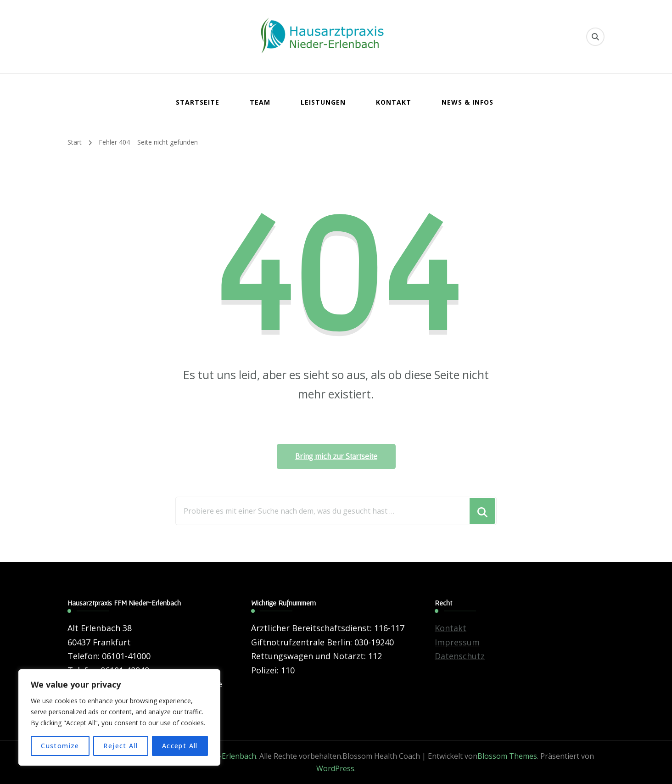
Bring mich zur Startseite (336, 456)
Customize (60, 746)
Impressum (457, 642)
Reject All (120, 746)
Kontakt (394, 102)
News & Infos (468, 102)
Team (260, 102)
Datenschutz (460, 656)
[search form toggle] (595, 37)
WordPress (335, 768)
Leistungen (323, 102)
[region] (119, 717)
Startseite (198, 102)
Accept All (180, 746)
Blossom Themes (507, 756)
